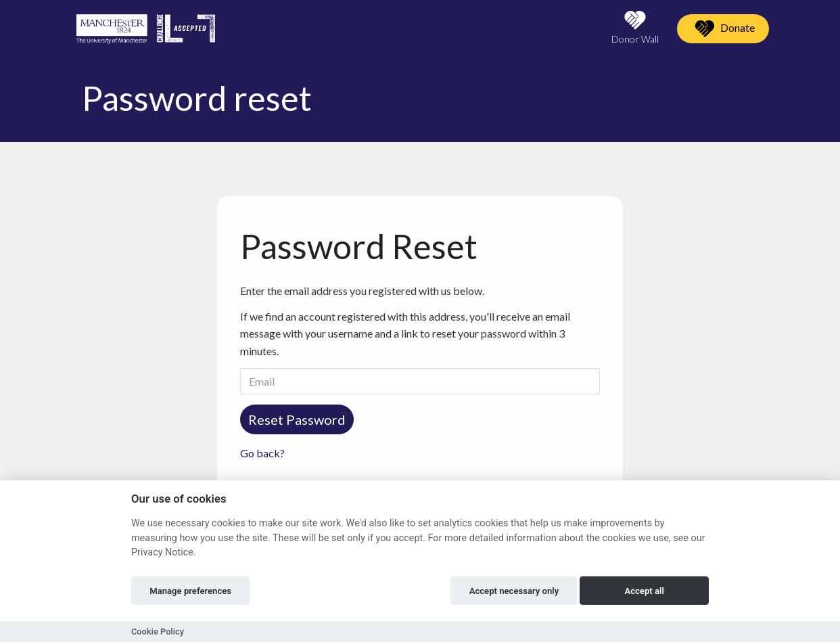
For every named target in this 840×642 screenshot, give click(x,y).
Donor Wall (635, 27)
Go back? (262, 453)
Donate (723, 29)
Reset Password (297, 419)
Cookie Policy (158, 632)
